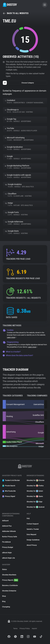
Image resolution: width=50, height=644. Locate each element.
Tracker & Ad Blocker (11, 480)
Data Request (31, 535)
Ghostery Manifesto (9, 575)
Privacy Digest (9, 496)
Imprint (34, 629)
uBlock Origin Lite (8, 558)
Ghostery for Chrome (35, 480)
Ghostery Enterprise (9, 591)
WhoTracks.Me (9, 491)
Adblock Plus (7, 526)
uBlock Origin (7, 553)
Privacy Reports (10, 580)
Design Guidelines (33, 540)
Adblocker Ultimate (9, 531)
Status (4, 569)
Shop (4, 596)
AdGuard (5, 521)
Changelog (6, 607)
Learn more (12, 337)
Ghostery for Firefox (35, 486)
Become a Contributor (10, 585)
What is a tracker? (12, 352)
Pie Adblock (6, 542)
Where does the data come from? (18, 355)
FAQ (28, 519)
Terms (15, 629)
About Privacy (32, 545)
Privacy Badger (8, 547)
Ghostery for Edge (34, 502)
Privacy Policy (25, 629)
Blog (4, 601)
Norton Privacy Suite (10, 537)
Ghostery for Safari (35, 491)
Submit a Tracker (33, 529)
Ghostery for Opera (35, 496)
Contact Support (33, 524)
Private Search (9, 486)
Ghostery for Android (36, 507)
